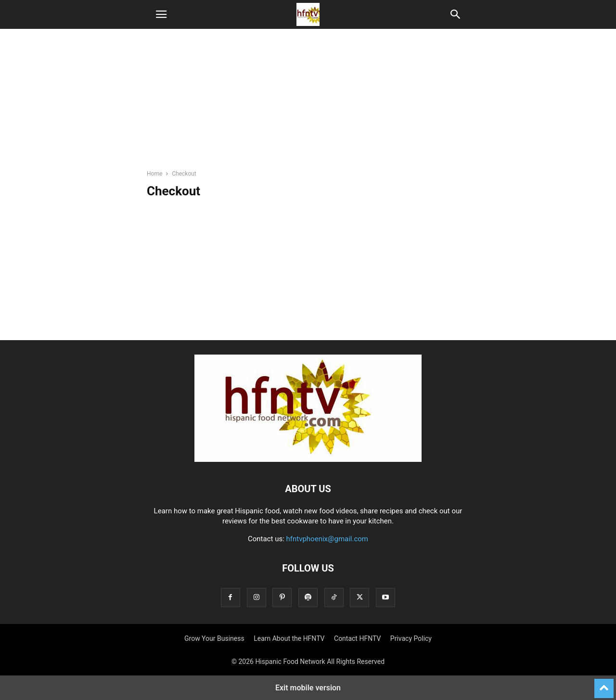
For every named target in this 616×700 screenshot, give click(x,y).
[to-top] (604, 684)
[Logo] (308, 459)
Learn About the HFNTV (289, 638)
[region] (308, 103)
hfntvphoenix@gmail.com (327, 539)
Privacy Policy (411, 638)
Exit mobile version (308, 688)
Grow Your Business (214, 638)
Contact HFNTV (357, 638)
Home (154, 174)
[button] (161, 14)
